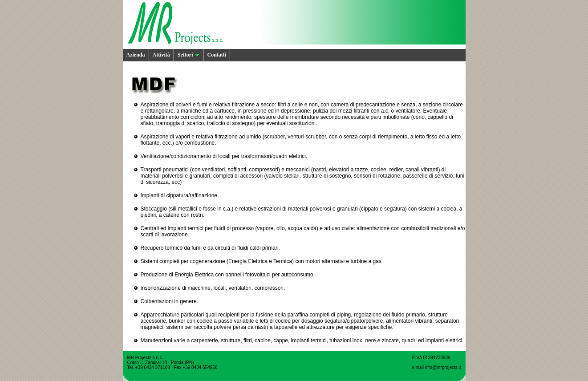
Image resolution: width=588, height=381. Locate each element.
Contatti (217, 55)
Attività (161, 55)
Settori (189, 55)
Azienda (136, 55)
